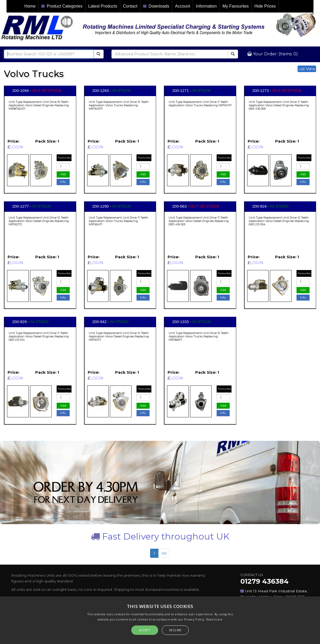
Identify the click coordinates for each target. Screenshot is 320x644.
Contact (130, 6)
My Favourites (235, 6)
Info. (63, 182)
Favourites (64, 158)
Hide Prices (265, 6)
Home (30, 6)
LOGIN (17, 147)
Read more (214, 619)
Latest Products (103, 6)
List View (307, 69)
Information (206, 6)
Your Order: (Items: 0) (275, 54)
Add (63, 174)
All (164, 553)
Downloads (156, 6)
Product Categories (62, 6)
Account (182, 6)
